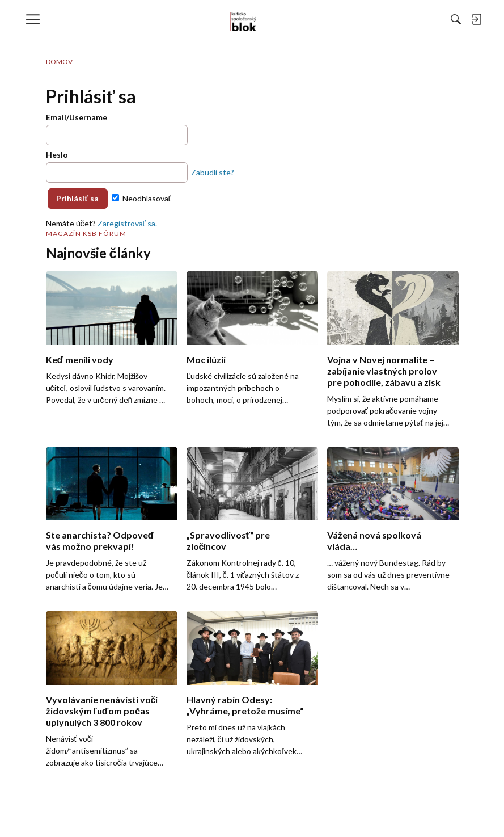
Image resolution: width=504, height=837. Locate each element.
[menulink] (37, 19)
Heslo (57, 155)
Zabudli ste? (213, 172)
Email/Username (77, 117)
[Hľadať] (332, 19)
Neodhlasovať (141, 198)
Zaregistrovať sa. (127, 223)
